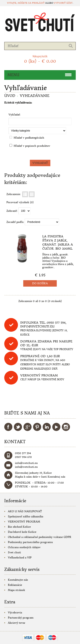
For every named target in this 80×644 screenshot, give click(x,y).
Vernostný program (39, 375)
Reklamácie (15, 585)
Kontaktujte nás (18, 580)
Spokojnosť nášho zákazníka (25, 516)
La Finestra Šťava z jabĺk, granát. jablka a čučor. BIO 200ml (58, 242)
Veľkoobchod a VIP (20, 557)
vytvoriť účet (63, 3)
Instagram (66, 427)
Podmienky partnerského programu (30, 542)
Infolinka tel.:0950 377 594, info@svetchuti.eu (43, 324)
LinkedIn (47, 427)
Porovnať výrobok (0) (20, 202)
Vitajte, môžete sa (20, 3)
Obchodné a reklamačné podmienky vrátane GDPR (40, 537)
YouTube (56, 427)
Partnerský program (21, 618)
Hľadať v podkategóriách (29, 138)
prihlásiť (38, 3)
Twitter (18, 427)
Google (28, 427)
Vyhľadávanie (35, 96)
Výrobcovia (15, 612)
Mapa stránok (16, 590)
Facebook (8, 427)
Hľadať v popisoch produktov (32, 146)
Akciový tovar (17, 623)
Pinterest (37, 427)
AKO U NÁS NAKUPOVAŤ (25, 511)
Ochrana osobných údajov (24, 547)
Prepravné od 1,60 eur (40, 356)
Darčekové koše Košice (22, 532)
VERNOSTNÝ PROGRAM (24, 522)
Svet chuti (14, 552)
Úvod (10, 96)
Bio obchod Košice (19, 527)
